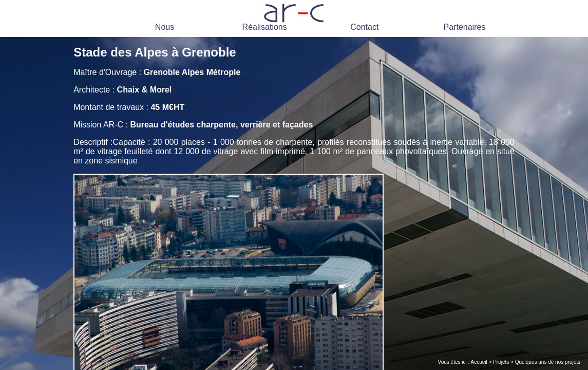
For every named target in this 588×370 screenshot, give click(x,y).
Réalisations (265, 27)
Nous (165, 27)
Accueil (479, 362)
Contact (364, 27)
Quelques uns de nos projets (548, 362)
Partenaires (465, 27)
